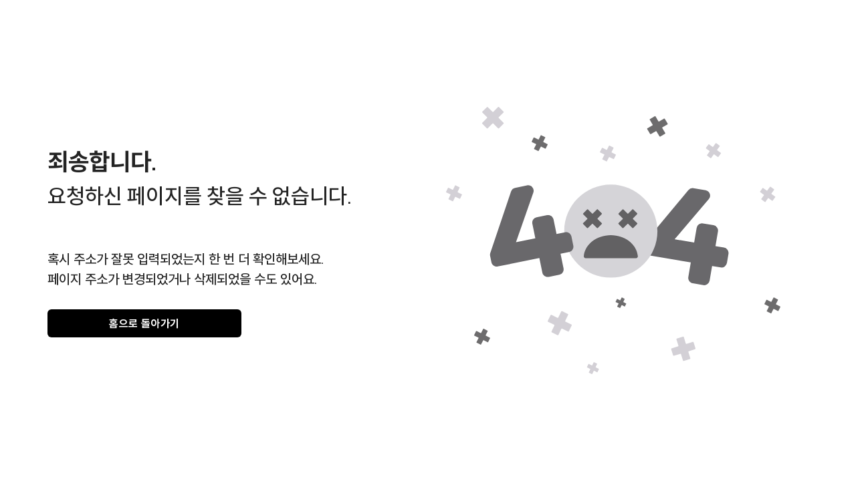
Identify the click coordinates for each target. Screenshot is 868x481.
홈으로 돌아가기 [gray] (144, 323)
